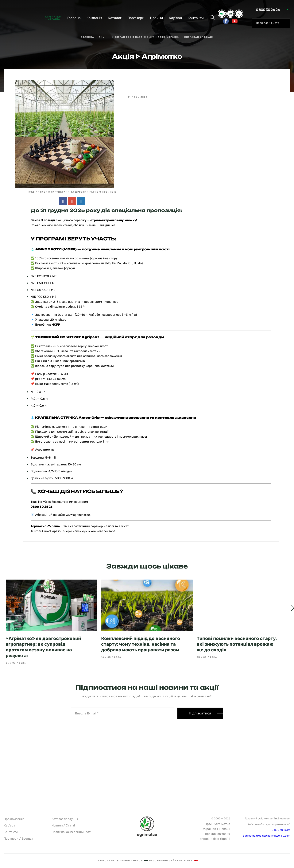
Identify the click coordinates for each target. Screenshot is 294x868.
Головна (74, 18)
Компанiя (94, 18)
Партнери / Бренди (18, 839)
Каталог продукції (65, 819)
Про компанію (14, 819)
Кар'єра (175, 18)
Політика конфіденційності (71, 832)
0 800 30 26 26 (268, 10)
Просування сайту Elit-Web (174, 861)
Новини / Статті (63, 825)
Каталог (115, 18)
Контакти (196, 18)
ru (239, 14)
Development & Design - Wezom (122, 861)
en (230, 14)
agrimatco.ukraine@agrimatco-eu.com (267, 836)
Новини (157, 18)
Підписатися (200, 706)
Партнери (136, 18)
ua (222, 14)
